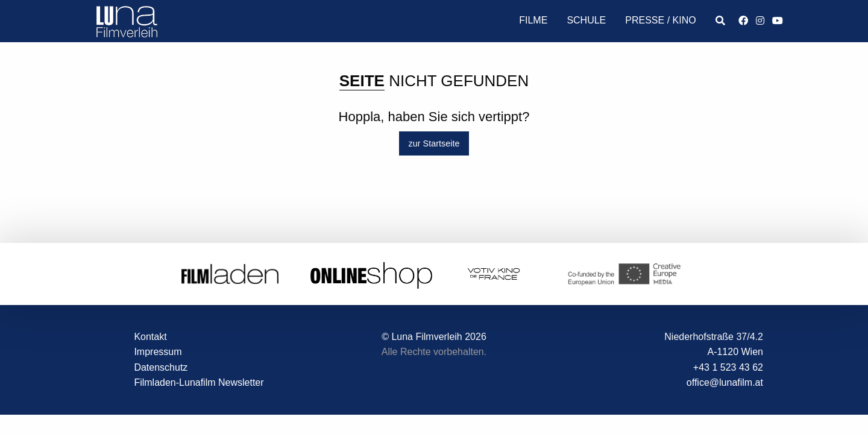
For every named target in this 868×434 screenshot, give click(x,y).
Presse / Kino (660, 20)
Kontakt (150, 337)
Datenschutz (161, 367)
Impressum (158, 352)
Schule (586, 20)
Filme (533, 20)
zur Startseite (434, 143)
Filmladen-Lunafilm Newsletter (199, 382)
